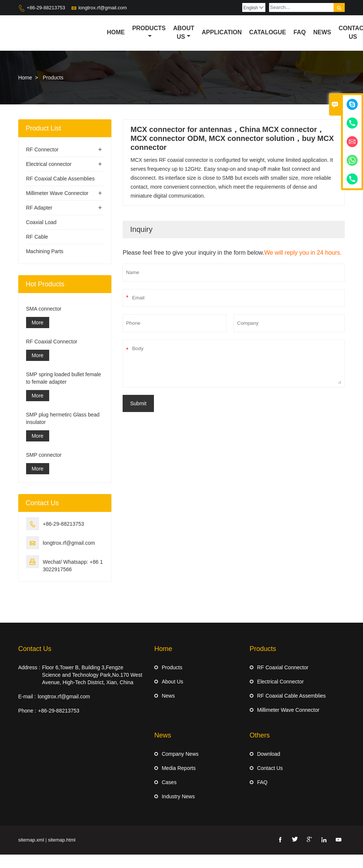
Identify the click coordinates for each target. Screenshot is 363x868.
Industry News (178, 796)
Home (116, 32)
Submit (138, 403)
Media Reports (179, 768)
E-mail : (27, 696)
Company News (180, 754)
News (322, 32)
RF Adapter (39, 208)
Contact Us (35, 649)
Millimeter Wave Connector (57, 193)
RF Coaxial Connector (52, 342)
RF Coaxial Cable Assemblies (60, 179)
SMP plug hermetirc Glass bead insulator (63, 418)
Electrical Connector (280, 682)
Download (269, 754)
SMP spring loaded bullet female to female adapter (64, 378)
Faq (300, 32)
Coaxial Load (41, 222)
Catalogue (268, 32)
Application (222, 32)
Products (149, 32)
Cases (169, 782)
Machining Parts (45, 251)
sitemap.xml (31, 840)
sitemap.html (62, 840)
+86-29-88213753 (46, 8)
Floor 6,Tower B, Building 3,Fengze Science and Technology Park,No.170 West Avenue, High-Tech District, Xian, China (92, 675)
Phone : (27, 711)
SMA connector (44, 309)
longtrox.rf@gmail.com (102, 8)
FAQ (262, 782)
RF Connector (42, 150)
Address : (29, 667)
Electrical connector (49, 164)
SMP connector (44, 455)
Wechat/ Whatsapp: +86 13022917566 (73, 566)
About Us (184, 32)
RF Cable (37, 237)
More (38, 323)
